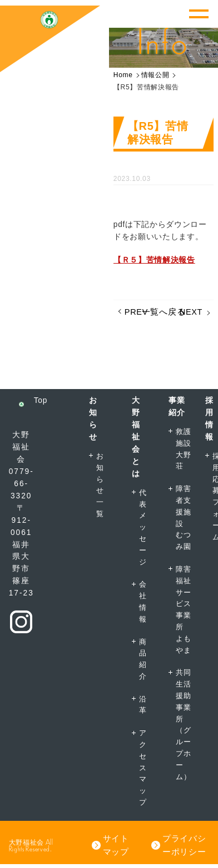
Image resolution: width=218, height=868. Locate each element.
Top (41, 400)
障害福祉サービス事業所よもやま (183, 610)
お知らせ (93, 419)
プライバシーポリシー (184, 845)
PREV (136, 312)
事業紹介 (177, 407)
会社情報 (143, 601)
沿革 (143, 705)
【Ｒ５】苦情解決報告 (154, 260)
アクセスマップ (143, 768)
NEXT (191, 312)
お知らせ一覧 (100, 485)
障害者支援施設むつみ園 (183, 518)
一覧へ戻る (163, 312)
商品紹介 (143, 659)
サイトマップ (116, 845)
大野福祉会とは (136, 437)
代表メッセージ (143, 527)
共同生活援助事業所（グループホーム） (183, 724)
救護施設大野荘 (183, 449)
